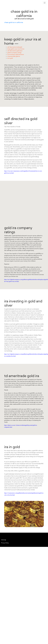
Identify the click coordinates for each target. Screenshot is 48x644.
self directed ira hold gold (15, 47)
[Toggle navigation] (45, 3)
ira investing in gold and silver (16, 54)
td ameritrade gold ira (14, 56)
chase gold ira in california (14, 22)
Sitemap (4, 540)
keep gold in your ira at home (16, 49)
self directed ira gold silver (15, 51)
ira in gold (10, 58)
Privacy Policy (5, 543)
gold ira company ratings (14, 53)
